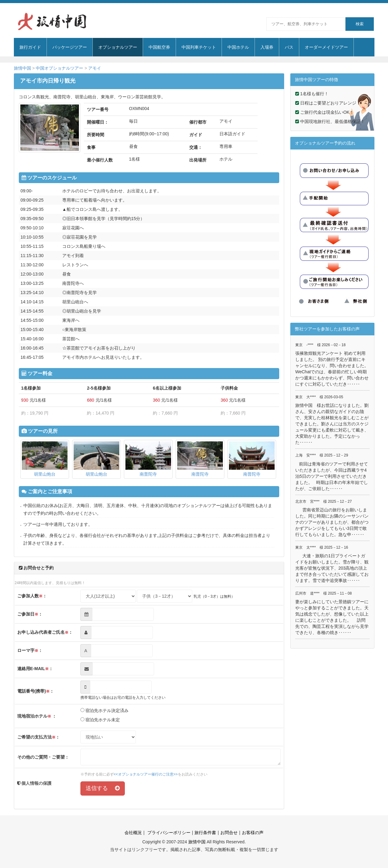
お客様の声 (253, 833)
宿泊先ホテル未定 (100, 720)
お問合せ (229, 833)
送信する (103, 788)
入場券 (267, 47)
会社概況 (133, 833)
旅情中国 (22, 68)
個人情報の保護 (36, 783)
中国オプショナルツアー (59, 68)
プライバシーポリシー (168, 833)
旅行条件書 (205, 833)
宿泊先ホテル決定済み (105, 710)
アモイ (95, 68)
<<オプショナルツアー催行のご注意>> (146, 774)
